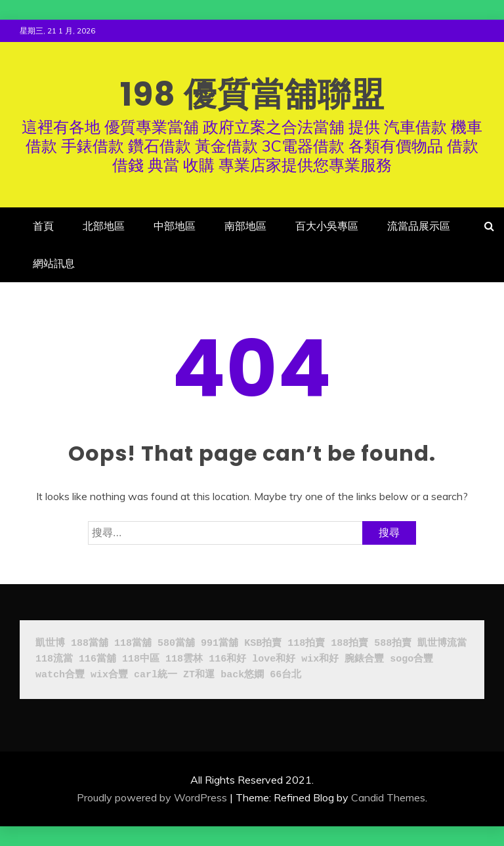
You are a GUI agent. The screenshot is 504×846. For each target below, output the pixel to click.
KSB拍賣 (263, 644)
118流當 (54, 659)
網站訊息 (54, 263)
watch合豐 (60, 675)
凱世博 (50, 644)
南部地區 (245, 226)
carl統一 (156, 675)
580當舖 (176, 644)
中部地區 (175, 226)
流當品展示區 (419, 226)
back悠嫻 (242, 675)
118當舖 (133, 644)
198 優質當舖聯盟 (252, 95)
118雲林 (184, 659)
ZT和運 (199, 675)
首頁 (43, 226)
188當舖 (90, 644)
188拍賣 (349, 644)
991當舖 (220, 644)
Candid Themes (388, 797)
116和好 (227, 659)
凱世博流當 (442, 644)
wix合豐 (109, 675)
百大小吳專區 (327, 226)
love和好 (274, 659)
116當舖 (97, 659)
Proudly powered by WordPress (152, 797)
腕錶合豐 (364, 659)
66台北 (285, 675)
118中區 (141, 659)
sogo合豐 (411, 659)
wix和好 (320, 659)
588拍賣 (393, 644)
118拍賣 (306, 644)
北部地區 (104, 226)
